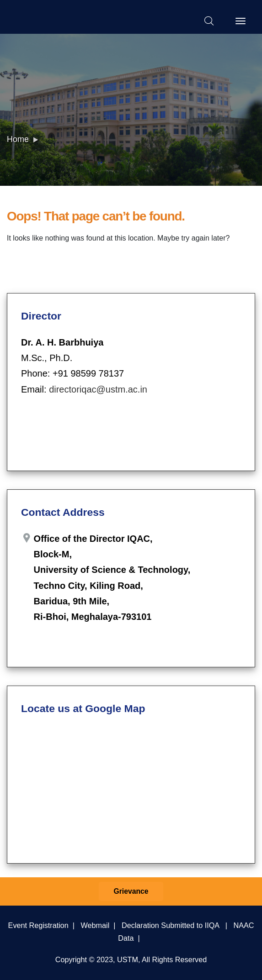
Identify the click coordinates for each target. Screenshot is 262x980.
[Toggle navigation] (241, 21)
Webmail (95, 925)
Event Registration (38, 925)
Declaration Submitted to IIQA (170, 925)
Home (18, 139)
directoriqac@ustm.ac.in (98, 389)
